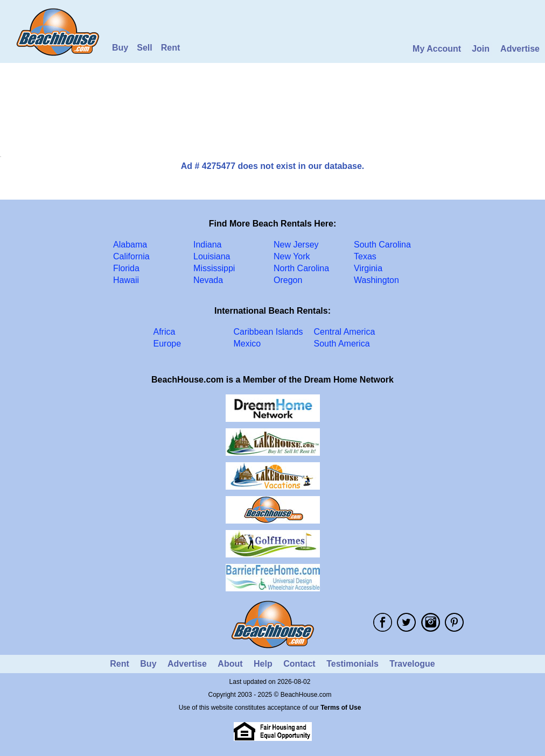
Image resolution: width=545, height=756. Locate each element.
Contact (299, 664)
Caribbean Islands (268, 332)
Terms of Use (341, 708)
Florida (126, 268)
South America (342, 344)
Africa (165, 332)
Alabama (130, 245)
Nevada (208, 280)
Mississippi (214, 268)
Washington (376, 280)
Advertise (520, 49)
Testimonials (352, 664)
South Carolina (382, 245)
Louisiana (212, 256)
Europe (167, 344)
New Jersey (296, 245)
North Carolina (301, 268)
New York (292, 256)
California (131, 256)
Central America (345, 332)
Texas (365, 256)
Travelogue (412, 664)
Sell (144, 48)
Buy (120, 48)
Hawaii (126, 280)
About (230, 664)
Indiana (208, 245)
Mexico (247, 344)
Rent (171, 48)
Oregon (288, 280)
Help (263, 664)
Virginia (368, 268)
